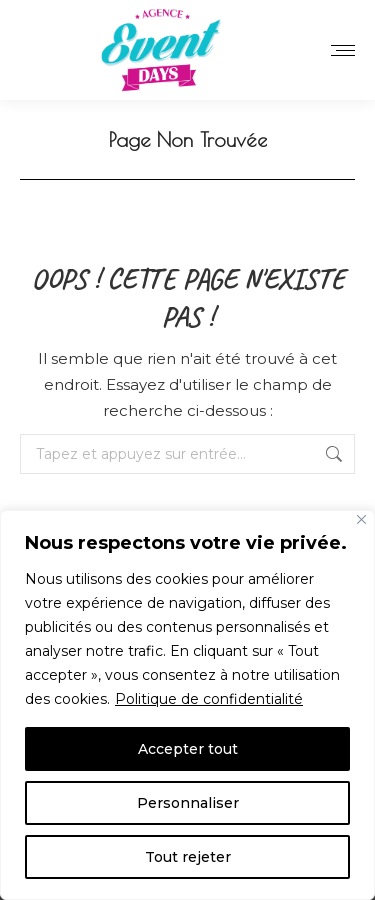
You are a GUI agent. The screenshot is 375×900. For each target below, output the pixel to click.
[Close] (361, 519)
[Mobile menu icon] (343, 50)
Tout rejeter (188, 857)
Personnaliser (188, 803)
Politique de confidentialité (209, 699)
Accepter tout (188, 749)
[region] (187, 705)
